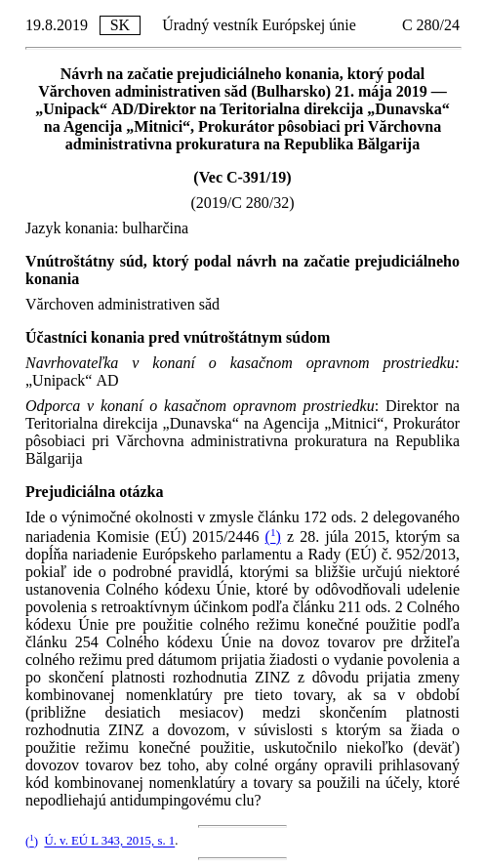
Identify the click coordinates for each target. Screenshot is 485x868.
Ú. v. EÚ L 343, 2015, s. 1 (109, 842)
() (273, 537)
